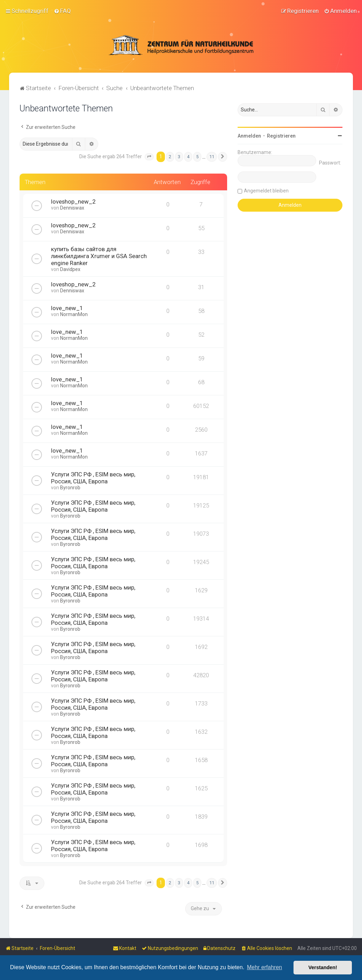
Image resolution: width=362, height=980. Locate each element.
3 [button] (179, 156)
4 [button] (188, 156)
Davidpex (70, 269)
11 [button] (212, 156)
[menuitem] (62, 11)
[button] (149, 156)
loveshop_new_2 (73, 201)
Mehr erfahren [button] (265, 967)
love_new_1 (67, 308)
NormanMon (74, 314)
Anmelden (249, 136)
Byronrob (70, 487)
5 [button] (197, 156)
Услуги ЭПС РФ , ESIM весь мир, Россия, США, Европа (93, 477)
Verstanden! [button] (323, 967)
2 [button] (170, 156)
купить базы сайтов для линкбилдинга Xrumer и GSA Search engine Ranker (99, 256)
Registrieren (281, 136)
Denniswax (72, 207)
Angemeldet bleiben (266, 190)
